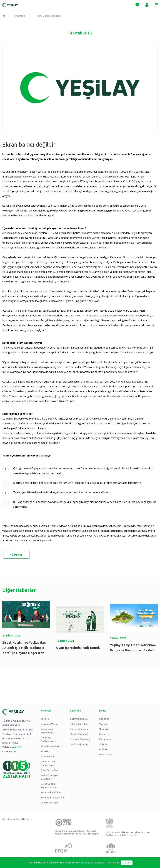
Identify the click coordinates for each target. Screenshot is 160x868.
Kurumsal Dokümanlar (53, 798)
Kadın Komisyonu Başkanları (50, 777)
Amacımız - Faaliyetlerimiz (49, 739)
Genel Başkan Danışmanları (48, 763)
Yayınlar (103, 724)
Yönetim (45, 751)
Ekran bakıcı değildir (49, 16)
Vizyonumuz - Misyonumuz (48, 731)
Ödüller (103, 749)
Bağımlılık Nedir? (79, 719)
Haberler (20, 16)
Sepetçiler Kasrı (49, 803)
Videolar (104, 744)
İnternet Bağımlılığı (81, 739)
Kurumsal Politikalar (52, 792)
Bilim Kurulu (47, 756)
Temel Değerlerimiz (52, 746)
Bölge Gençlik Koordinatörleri (49, 786)
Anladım (127, 863)
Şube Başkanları (49, 770)
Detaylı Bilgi (113, 863)
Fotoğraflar (105, 739)
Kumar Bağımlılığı (80, 729)
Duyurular (104, 729)
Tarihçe (45, 719)
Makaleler (105, 734)
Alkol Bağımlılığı (79, 724)
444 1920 (16, 747)
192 (14, 752)
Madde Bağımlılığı (80, 734)
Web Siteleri (106, 755)
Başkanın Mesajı (49, 724)
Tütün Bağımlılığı (79, 744)
